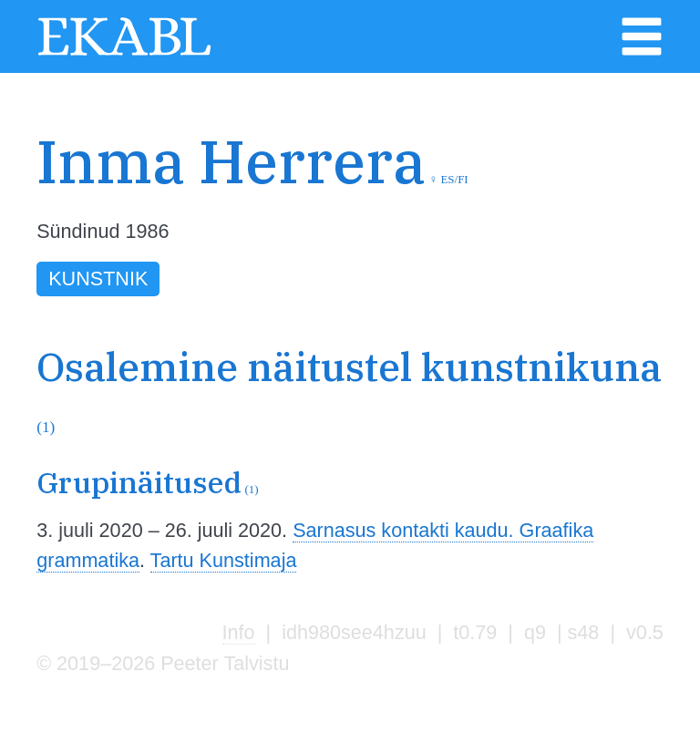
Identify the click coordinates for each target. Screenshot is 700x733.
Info (239, 632)
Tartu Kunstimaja (224, 560)
